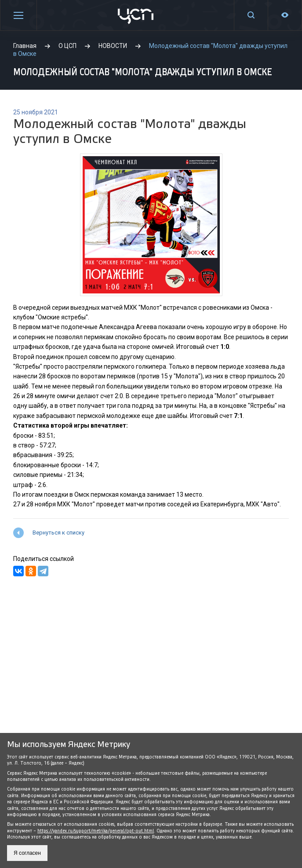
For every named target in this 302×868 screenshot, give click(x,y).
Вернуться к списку (58, 533)
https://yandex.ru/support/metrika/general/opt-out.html (96, 831)
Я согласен (27, 853)
